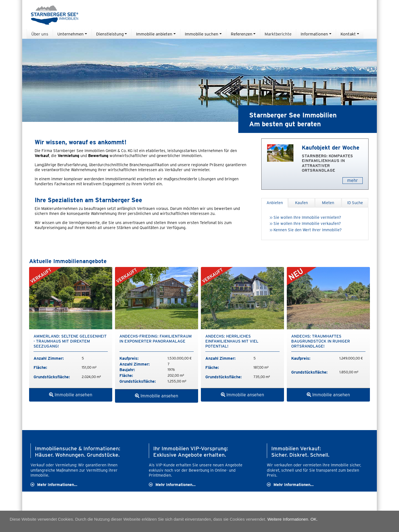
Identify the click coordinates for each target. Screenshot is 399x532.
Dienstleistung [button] (110, 34)
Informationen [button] (314, 34)
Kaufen (301, 203)
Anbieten (275, 203)
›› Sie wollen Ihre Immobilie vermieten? (305, 217)
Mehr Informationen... (57, 485)
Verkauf (42, 156)
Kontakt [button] (348, 34)
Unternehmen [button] (71, 34)
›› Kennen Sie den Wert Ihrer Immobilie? (306, 230)
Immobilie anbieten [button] (154, 34)
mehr (353, 180)
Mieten (328, 203)
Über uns (40, 34)
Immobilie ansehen (71, 395)
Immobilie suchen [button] (202, 34)
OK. (314, 519)
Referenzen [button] (242, 34)
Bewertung (98, 156)
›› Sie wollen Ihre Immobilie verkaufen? (305, 223)
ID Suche (355, 203)
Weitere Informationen (288, 519)
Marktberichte (278, 34)
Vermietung (68, 156)
